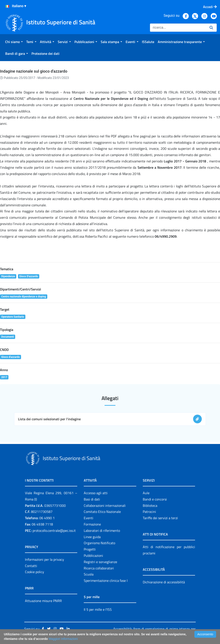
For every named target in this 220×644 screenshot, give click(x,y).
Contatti (31, 566)
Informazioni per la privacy (44, 559)
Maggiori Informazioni (63, 639)
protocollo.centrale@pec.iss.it (54, 531)
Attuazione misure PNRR (43, 601)
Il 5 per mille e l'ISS (98, 609)
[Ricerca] (178, 28)
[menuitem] (14, 42)
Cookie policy (34, 572)
